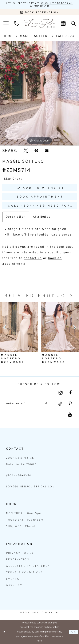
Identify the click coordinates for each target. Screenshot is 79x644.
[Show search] (73, 23)
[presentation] (19, 327)
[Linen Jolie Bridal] (40, 23)
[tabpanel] (39, 93)
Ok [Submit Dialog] (74, 632)
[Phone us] (16, 23)
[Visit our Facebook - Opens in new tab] (70, 393)
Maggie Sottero (35, 36)
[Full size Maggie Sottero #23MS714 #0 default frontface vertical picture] (39, 93)
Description (16, 217)
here (39, 641)
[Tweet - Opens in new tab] (26, 151)
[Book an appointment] (39, 12)
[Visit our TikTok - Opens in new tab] (60, 404)
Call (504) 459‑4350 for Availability (42, 206)
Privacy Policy (20, 553)
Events (13, 579)
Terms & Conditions (25, 572)
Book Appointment (40, 197)
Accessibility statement (29, 566)
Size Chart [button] (13, 179)
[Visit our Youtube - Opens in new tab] (70, 415)
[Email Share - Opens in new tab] (47, 151)
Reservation (18, 559)
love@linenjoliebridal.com (30, 486)
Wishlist (14, 585)
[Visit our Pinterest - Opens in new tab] (70, 404)
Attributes (42, 217)
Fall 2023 (65, 36)
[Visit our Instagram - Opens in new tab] (61, 393)
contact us (33, 258)
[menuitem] (6, 23)
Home (9, 36)
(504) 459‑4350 (19, 475)
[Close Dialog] (4, 632)
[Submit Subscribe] (45, 403)
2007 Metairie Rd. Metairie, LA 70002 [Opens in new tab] (21, 461)
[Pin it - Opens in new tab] (36, 151)
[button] (6, 23)
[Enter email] (27, 403)
